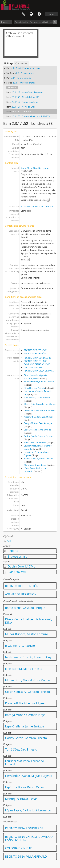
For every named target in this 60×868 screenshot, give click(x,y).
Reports (11, 551)
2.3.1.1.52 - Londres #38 (23, 112)
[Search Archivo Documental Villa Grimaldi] (35, 22)
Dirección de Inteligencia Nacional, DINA (28, 621)
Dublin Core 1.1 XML (20, 566)
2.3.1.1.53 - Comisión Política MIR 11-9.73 (31, 116)
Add (9, 541)
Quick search (21, 63)
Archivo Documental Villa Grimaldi (37, 206)
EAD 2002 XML (15, 572)
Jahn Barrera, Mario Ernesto (37, 398)
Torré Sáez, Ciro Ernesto (35, 442)
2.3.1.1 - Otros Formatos (24, 83)
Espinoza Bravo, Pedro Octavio (38, 459)
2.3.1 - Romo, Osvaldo (21, 78)
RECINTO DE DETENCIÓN (36, 350)
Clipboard (23, 14)
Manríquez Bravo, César (35, 465)
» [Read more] (48, 200)
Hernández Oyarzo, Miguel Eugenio (29, 776)
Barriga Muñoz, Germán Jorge (38, 423)
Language (31, 14)
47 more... (12, 88)
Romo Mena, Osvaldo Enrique (35, 168)
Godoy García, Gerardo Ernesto (39, 436)
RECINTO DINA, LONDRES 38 (37, 358)
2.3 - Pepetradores (25, 73)
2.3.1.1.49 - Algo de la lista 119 (25, 97)
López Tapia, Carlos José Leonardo (28, 810)
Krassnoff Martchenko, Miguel (38, 417)
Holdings (9, 63)
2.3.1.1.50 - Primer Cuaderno (25, 102)
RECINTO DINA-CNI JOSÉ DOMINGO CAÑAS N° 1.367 (29, 838)
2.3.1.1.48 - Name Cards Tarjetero (27, 92)
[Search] (55, 22)
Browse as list (15, 556)
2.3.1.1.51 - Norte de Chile (23, 107)
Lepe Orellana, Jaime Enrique (37, 430)
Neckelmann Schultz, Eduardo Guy (28, 657)
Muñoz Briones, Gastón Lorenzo (39, 382)
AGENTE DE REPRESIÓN (35, 353)
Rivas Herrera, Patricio (34, 388)
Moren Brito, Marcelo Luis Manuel (40, 404)
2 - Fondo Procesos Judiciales (27, 68)
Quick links (39, 14)
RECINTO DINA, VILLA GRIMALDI (39, 371)
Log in (51, 14)
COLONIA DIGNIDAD (34, 367)
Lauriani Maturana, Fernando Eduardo (25, 763)
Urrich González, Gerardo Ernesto (40, 410)
